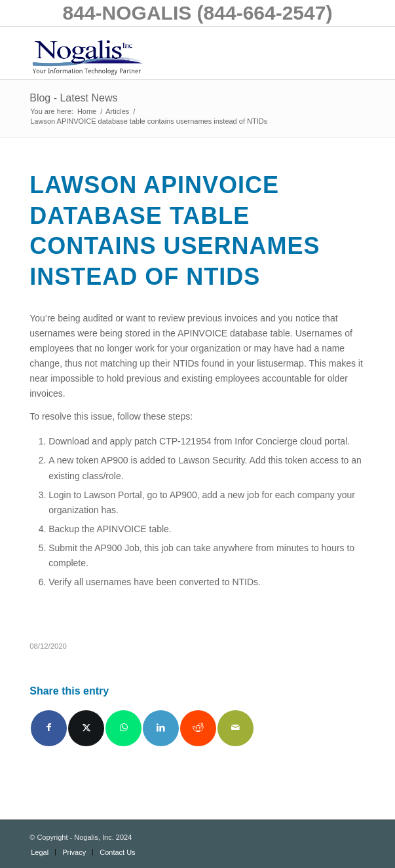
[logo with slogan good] (164, 53)
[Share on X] (86, 728)
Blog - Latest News (73, 98)
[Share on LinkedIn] (161, 728)
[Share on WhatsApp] (123, 728)
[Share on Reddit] (198, 728)
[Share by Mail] (235, 728)
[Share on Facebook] (49, 728)
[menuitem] (40, 852)
